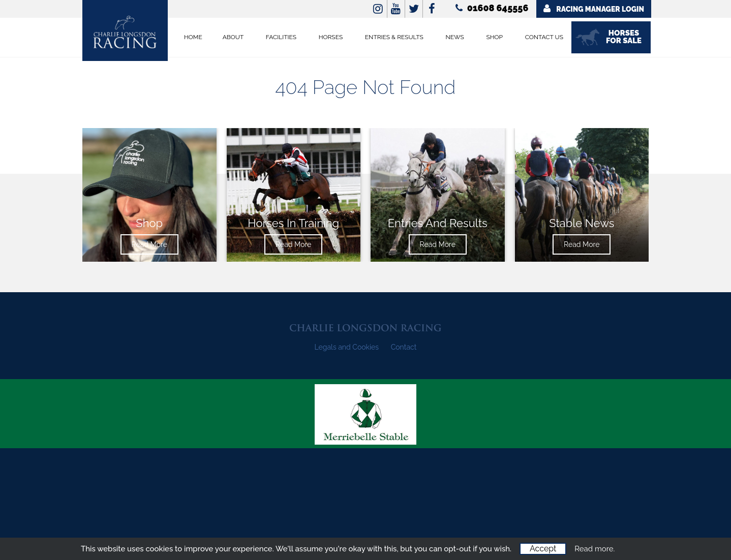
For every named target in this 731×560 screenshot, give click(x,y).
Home (193, 37)
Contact (404, 347)
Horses (331, 37)
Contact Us (544, 37)
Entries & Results (394, 37)
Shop (494, 37)
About (233, 37)
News (455, 37)
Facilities (281, 37)
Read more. (595, 549)
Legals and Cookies (347, 347)
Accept (543, 549)
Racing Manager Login (594, 9)
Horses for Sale (624, 37)
